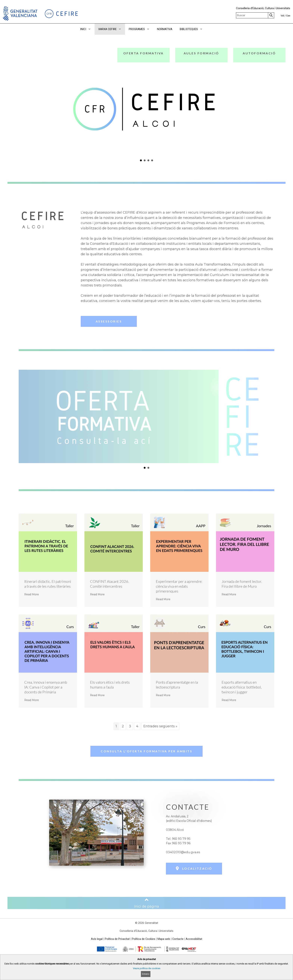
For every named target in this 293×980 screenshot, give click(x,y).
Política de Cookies (144, 939)
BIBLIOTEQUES (193, 29)
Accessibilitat (194, 939)
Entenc (146, 974)
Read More (32, 594)
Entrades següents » (160, 726)
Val (282, 16)
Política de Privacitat (117, 939)
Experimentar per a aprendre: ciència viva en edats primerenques (179, 586)
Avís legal (97, 939)
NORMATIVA (165, 29)
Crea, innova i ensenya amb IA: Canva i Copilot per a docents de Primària (46, 687)
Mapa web (164, 939)
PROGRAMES (141, 29)
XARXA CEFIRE (112, 29)
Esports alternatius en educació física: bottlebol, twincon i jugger (242, 687)
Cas (288, 16)
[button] (211, 29)
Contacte (178, 939)
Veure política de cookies (147, 968)
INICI (87, 29)
